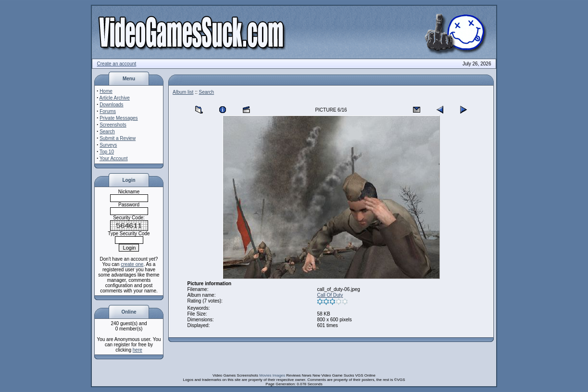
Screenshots (113, 125)
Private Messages (119, 118)
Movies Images (272, 375)
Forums (108, 111)
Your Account (114, 158)
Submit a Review (118, 138)
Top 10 (107, 152)
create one (132, 264)
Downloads (111, 105)
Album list (183, 92)
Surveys (108, 145)
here (138, 350)
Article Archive (115, 98)
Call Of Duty (330, 295)
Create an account (117, 64)
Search (107, 132)
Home (106, 91)
